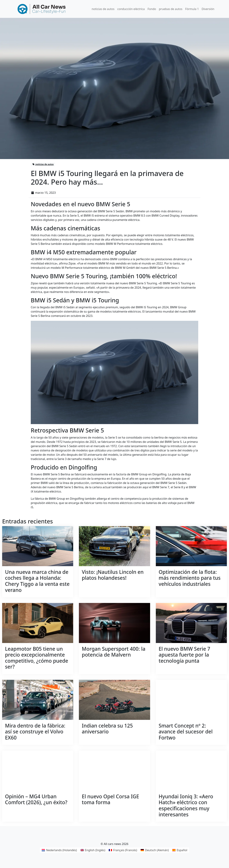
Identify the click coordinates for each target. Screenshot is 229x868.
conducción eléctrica (131, 9)
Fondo (152, 9)
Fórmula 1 (192, 9)
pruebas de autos (171, 9)
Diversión (208, 9)
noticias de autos (103, 9)
